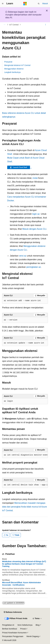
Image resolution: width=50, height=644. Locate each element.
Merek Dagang (33, 636)
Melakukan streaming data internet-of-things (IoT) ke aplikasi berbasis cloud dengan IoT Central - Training (24, 564)
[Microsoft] (25, 4)
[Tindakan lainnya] (46, 25)
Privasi (23, 629)
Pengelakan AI (8, 625)
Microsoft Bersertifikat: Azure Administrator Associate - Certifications (22, 584)
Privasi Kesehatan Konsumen (14, 633)
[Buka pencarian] (39, 4)
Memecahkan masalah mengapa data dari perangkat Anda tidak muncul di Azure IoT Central (24, 507)
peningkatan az (34, 267)
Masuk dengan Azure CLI (34, 229)
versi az (23, 256)
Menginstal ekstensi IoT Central (17, 65)
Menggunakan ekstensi (14, 69)
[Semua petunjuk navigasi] (4, 25)
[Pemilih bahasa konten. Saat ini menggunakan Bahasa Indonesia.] (13, 612)
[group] (25, 455)
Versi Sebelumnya (25, 625)
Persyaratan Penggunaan (13, 636)
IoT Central (14, 25)
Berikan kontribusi (10, 629)
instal (35, 178)
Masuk (45, 3)
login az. (36, 214)
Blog (37, 625)
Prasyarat (8, 62)
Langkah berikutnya (12, 72)
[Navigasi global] (3, 4)
